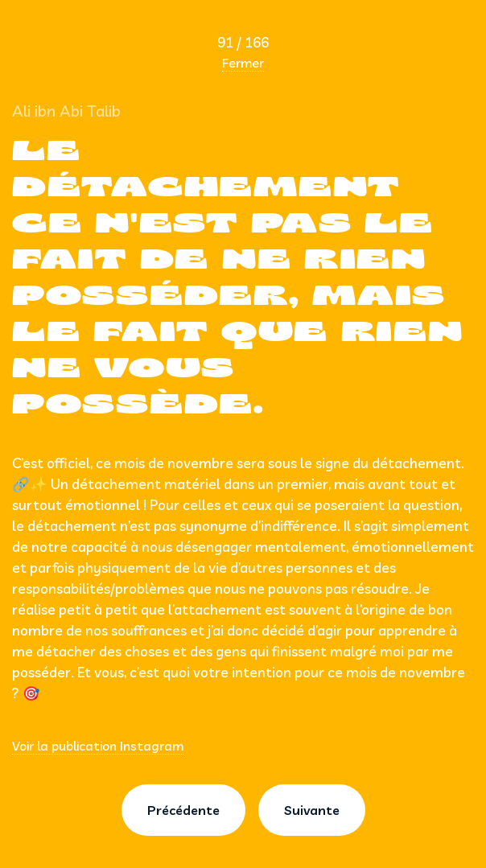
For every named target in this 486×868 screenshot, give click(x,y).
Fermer (243, 63)
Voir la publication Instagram (98, 746)
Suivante (312, 810)
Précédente (183, 810)
